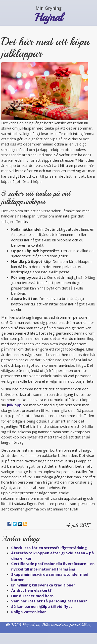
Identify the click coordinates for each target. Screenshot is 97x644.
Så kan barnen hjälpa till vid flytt (42, 606)
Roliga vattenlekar (29, 612)
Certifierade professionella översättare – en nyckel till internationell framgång (53, 566)
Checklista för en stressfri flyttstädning (49, 548)
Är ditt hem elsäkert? (31, 590)
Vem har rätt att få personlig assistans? (49, 601)
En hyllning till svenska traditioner (43, 585)
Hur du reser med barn (32, 596)
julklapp (14, 405)
